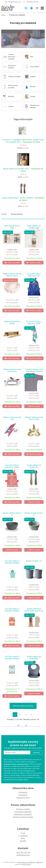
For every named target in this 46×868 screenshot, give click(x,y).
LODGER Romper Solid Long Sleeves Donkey (34, 370)
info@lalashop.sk (14, 2)
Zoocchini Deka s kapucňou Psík (34, 275)
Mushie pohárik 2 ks (34, 561)
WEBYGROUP (26, 864)
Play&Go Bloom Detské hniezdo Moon (12, 275)
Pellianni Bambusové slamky (12, 323)
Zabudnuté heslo (23, 798)
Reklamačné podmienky (23, 814)
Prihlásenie (23, 792)
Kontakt (23, 841)
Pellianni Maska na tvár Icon (12, 418)
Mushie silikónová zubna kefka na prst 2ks (34, 610)
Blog (23, 838)
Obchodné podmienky (23, 812)
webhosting (39, 862)
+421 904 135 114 (32, 2)
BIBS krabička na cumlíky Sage (34, 227)
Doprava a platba (23, 809)
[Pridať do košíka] (12, 263)
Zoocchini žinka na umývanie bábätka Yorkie (12, 659)
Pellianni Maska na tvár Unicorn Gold (34, 418)
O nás (23, 833)
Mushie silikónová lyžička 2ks (34, 466)
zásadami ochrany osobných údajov (16, 764)
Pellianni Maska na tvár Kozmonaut (12, 370)
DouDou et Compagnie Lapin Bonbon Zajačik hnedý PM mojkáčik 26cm (23, 141)
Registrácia (23, 795)
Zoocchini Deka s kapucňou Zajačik (12, 466)
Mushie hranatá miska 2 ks (34, 514)
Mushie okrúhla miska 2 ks (12, 514)
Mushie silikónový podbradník (34, 658)
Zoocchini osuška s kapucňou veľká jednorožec (34, 324)
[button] (26, 8)
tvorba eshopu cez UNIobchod (26, 862)
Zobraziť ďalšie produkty (23, 706)
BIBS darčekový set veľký (12, 227)
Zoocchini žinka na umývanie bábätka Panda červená (12, 611)
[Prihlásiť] (32, 8)
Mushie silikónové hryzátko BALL (16, 169)
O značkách (23, 836)
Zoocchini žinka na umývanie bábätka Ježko (12, 563)
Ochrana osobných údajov (23, 817)
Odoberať (36, 753)
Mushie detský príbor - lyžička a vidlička (17, 198)
